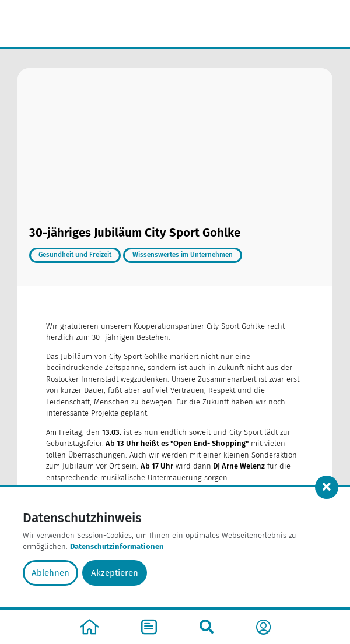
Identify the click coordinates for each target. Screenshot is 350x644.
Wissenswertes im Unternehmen (183, 255)
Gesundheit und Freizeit (75, 255)
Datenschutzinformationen (117, 546)
